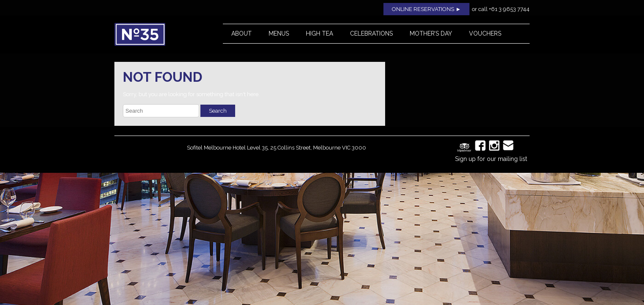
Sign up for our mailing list (491, 159)
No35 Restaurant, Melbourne (159, 34)
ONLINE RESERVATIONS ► (426, 9)
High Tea (319, 33)
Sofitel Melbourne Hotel (216, 148)
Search (218, 111)
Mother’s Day (431, 33)
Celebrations (371, 33)
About (241, 33)
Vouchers (485, 33)
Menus (279, 33)
